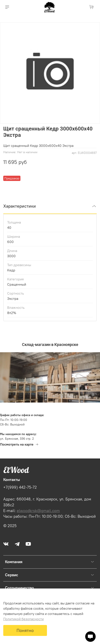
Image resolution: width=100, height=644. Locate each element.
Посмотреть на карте (19, 444)
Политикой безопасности (23, 619)
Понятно (25, 630)
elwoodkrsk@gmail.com (38, 511)
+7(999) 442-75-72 (20, 487)
